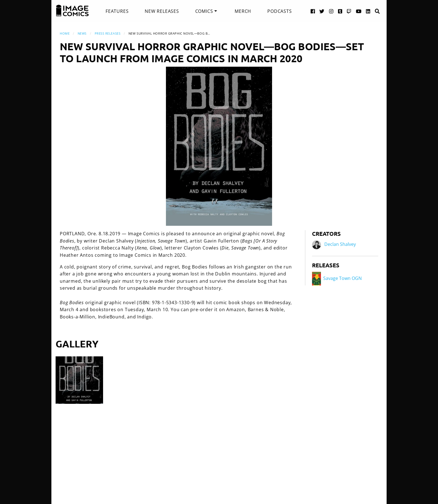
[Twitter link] (322, 11)
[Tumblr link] (340, 11)
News (82, 33)
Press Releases (108, 33)
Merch (243, 11)
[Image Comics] (72, 11)
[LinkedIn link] (368, 11)
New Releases (162, 11)
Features (117, 11)
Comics (204, 11)
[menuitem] (117, 11)
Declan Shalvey (340, 244)
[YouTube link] (359, 11)
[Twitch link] (349, 11)
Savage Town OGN (337, 278)
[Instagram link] (331, 11)
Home (65, 33)
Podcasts (279, 11)
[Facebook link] (313, 11)
